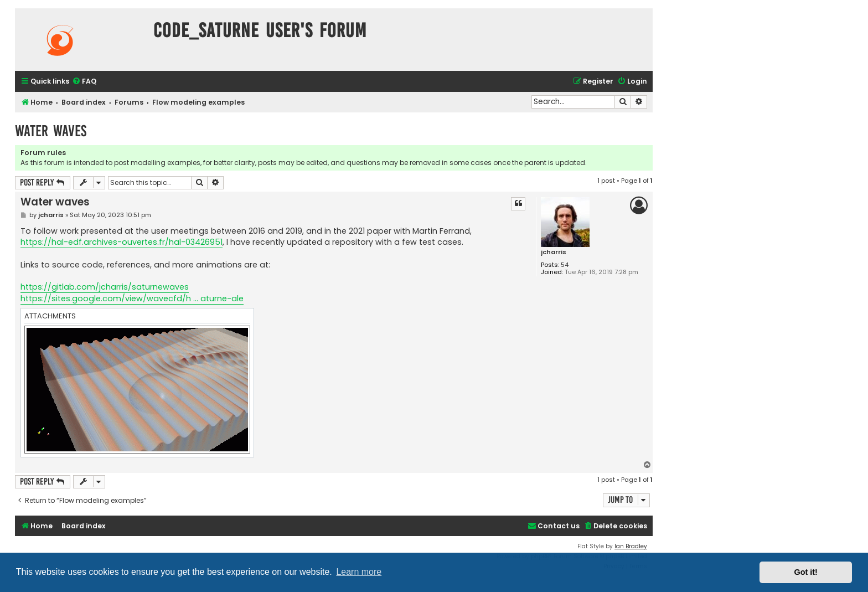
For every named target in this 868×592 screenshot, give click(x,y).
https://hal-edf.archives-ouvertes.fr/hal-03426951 (122, 242)
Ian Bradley (631, 546)
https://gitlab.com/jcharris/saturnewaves (105, 287)
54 (565, 265)
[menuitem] (84, 82)
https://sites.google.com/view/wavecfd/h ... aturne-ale (132, 298)
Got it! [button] (806, 572)
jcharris (554, 252)
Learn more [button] (359, 572)
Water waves (51, 131)
